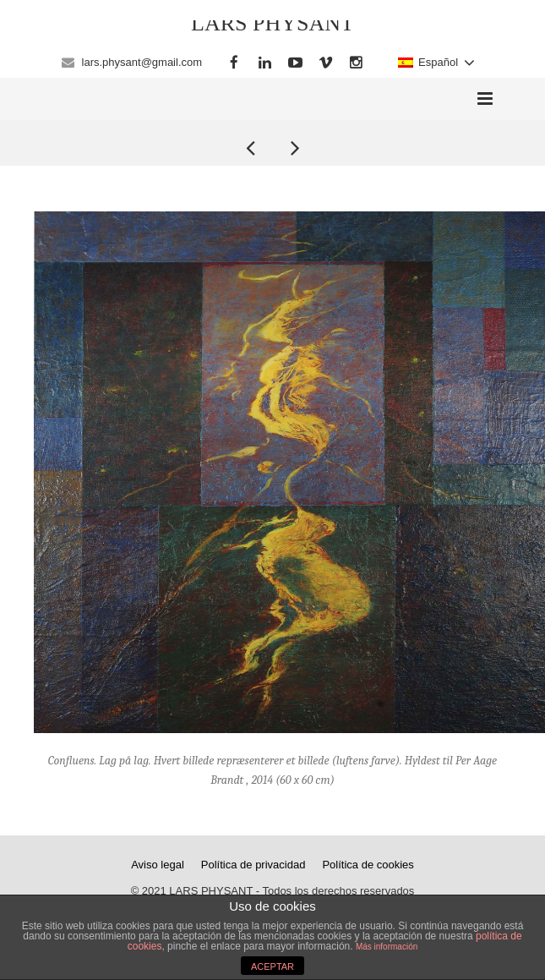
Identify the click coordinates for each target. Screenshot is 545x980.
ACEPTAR (272, 966)
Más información (387, 947)
